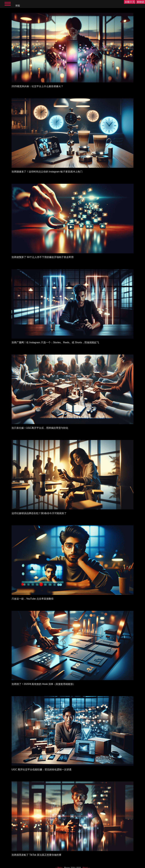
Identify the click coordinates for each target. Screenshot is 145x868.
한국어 (93, 866)
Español (53, 866)
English (46, 866)
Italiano (80, 866)
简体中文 (86, 866)
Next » (86, 847)
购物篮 (141, 2)
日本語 (99, 866)
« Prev (59, 847)
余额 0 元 (130, 2)
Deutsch (73, 866)
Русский (60, 866)
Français (66, 866)
